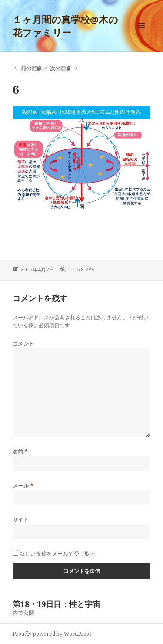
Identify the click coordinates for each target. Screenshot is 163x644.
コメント (23, 344)
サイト (21, 520)
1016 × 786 (81, 269)
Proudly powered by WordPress (52, 634)
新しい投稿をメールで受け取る (58, 554)
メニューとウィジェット (141, 35)
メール (23, 486)
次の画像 (60, 68)
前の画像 (31, 68)
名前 (20, 452)
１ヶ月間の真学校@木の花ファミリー (65, 26)
